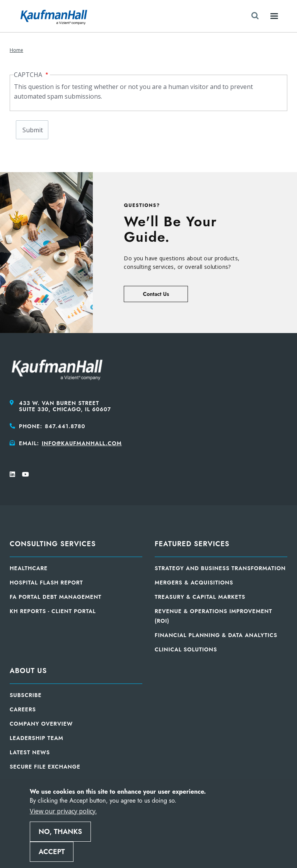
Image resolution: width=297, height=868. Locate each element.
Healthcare (29, 568)
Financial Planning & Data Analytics (216, 635)
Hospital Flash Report (46, 583)
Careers (23, 709)
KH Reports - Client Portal (53, 611)
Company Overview (41, 724)
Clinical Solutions (186, 649)
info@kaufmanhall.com (82, 443)
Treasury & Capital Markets (200, 597)
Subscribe (26, 695)
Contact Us (156, 294)
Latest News (30, 752)
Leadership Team (37, 738)
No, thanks (60, 832)
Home (16, 50)
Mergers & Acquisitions (194, 583)
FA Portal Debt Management (55, 597)
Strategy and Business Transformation (220, 568)
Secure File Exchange (45, 767)
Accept (52, 852)
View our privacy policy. (63, 811)
